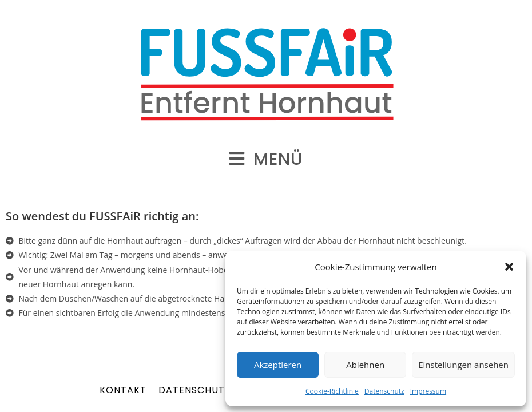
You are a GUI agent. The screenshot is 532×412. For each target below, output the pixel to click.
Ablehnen (365, 365)
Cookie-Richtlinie (332, 391)
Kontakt (123, 390)
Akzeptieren (278, 365)
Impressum (428, 391)
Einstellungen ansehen (463, 365)
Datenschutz (384, 391)
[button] (509, 267)
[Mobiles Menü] (266, 159)
